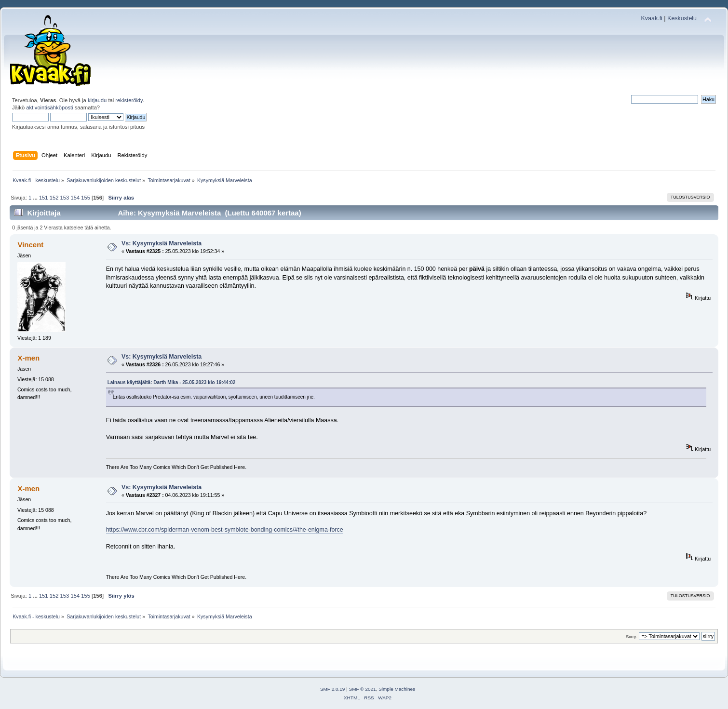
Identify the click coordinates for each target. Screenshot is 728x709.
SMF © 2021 (363, 689)
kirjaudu (97, 100)
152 (54, 198)
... (36, 198)
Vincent (30, 245)
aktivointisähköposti (49, 107)
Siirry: (632, 636)
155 (86, 198)
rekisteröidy (129, 100)
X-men (28, 358)
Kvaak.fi (652, 18)
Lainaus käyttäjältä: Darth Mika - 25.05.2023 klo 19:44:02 (172, 382)
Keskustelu (682, 18)
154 (75, 198)
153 (65, 198)
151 (44, 198)
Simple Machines (397, 689)
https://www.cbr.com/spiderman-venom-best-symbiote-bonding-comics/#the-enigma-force (225, 530)
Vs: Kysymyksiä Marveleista (162, 243)
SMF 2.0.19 (333, 689)
